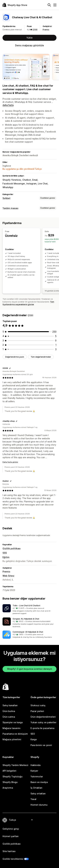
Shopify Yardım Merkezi (15, 765)
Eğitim (6, 557)
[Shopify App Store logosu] (15, 5)
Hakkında (35, 765)
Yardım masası (10, 208)
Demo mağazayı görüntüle (29, 45)
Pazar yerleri (37, 711)
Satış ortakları (38, 794)
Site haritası (9, 851)
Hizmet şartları (11, 836)
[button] (29, 610)
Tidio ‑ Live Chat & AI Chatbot (26, 606)
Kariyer (34, 771)
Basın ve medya (39, 782)
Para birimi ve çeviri (41, 745)
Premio (46, 30)
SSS (5, 553)
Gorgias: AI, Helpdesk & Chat (26, 619)
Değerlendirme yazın (15, 357)
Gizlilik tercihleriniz (13, 859)
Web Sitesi (8, 576)
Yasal (33, 799)
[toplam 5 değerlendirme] (56, 336)
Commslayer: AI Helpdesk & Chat (28, 632)
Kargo (34, 739)
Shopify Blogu (10, 782)
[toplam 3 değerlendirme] (56, 349)
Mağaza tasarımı (11, 728)
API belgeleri (9, 771)
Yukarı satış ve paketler (43, 722)
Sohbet (6, 198)
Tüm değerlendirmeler (41, 357)
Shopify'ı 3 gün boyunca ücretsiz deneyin (29, 669)
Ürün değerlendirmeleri (43, 717)
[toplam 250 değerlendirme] (54, 332)
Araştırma (8, 788)
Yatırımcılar (37, 777)
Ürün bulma (9, 711)
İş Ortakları (36, 788)
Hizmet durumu (39, 805)
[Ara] (49, 5)
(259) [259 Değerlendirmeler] (35, 30)
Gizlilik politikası (12, 548)
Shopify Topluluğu (13, 777)
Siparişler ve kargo (13, 722)
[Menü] (55, 5)
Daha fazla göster (10, 462)
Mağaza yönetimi (12, 739)
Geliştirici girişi (11, 829)
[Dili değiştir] (21, 820)
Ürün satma (9, 717)
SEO (33, 734)
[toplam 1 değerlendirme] (56, 345)
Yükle (29, 38)
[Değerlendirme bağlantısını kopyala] (10, 368)
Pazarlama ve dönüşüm (15, 734)
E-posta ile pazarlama (42, 728)
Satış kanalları (10, 705)
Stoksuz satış (38, 705)
